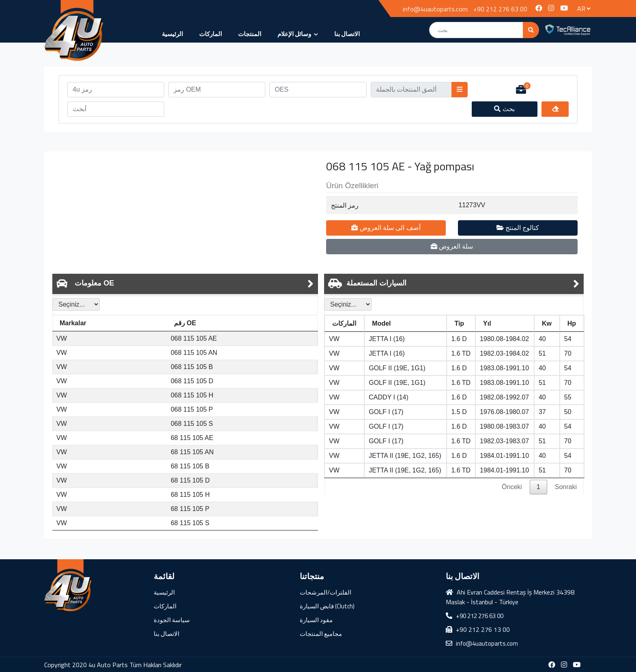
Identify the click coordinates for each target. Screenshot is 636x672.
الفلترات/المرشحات (326, 592)
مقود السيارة (316, 620)
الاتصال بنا (347, 34)
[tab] (185, 284)
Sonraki (566, 487)
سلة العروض (452, 246)
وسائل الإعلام (298, 34)
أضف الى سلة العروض (386, 228)
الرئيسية (172, 34)
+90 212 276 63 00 (500, 9)
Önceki (512, 487)
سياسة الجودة (172, 620)
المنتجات (250, 34)
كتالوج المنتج (518, 228)
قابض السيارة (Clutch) (327, 606)
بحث (504, 109)
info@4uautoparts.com (435, 9)
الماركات (211, 34)
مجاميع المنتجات (321, 634)
